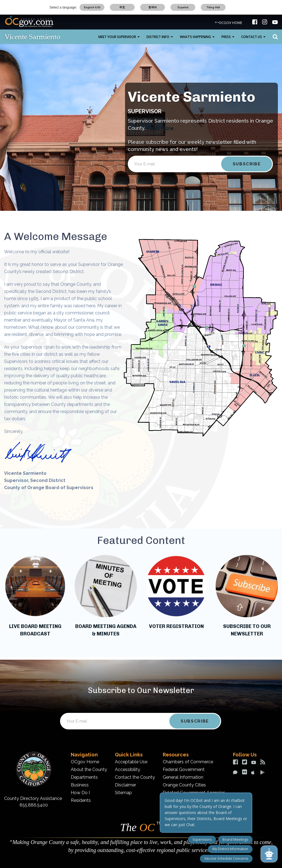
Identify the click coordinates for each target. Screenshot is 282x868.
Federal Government (184, 769)
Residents (81, 800)
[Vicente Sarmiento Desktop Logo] (41, 37)
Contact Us (253, 37)
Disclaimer (125, 785)
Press (228, 37)
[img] (255, 22)
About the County (89, 769)
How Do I (80, 793)
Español (183, 7)
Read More (160, 128)
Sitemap (123, 793)
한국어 (153, 7)
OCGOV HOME (231, 23)
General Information (183, 777)
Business (80, 785)
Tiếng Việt (213, 7)
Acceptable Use (131, 762)
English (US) (92, 7)
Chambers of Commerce (188, 762)
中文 (122, 7)
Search (274, 37)
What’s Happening (197, 37)
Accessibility (128, 769)
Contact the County (135, 777)
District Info (160, 37)
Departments (84, 777)
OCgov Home (85, 762)
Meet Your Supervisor (119, 37)
